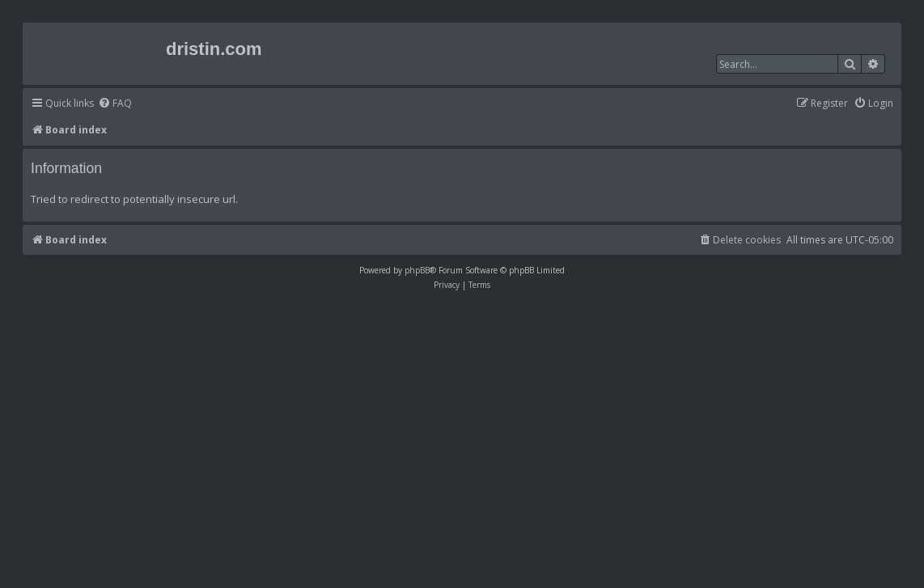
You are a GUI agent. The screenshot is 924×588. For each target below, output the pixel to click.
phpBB (417, 270)
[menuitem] (115, 104)
